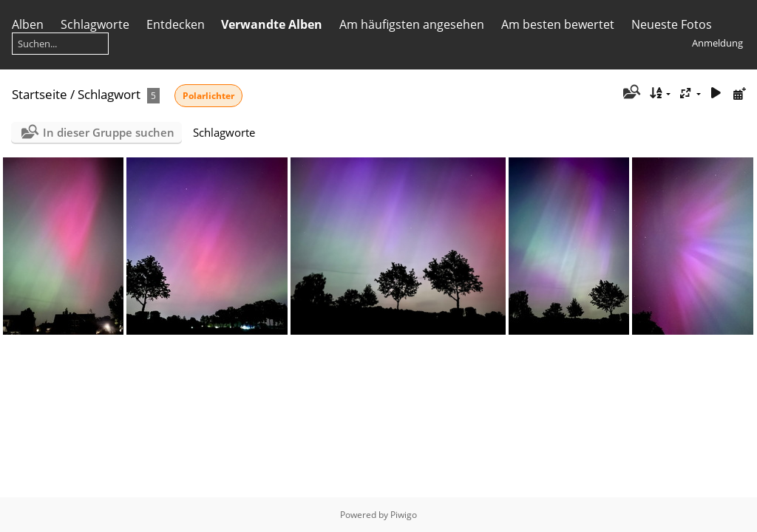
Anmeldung (717, 43)
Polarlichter (208, 96)
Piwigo (404, 515)
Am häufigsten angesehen (412, 24)
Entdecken (176, 24)
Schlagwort (109, 94)
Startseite (40, 94)
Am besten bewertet (558, 24)
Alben (28, 24)
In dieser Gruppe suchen (109, 132)
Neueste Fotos (672, 24)
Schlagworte (95, 24)
